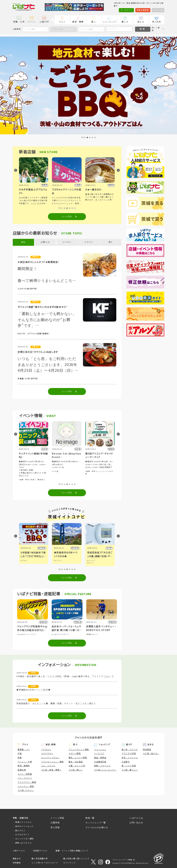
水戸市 (109, 548)
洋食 (20, 753)
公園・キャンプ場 (77, 766)
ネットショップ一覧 (96, 823)
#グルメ (24, 560)
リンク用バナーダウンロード (45, 863)
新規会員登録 (143, 10)
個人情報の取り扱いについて (76, 859)
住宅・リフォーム (130, 758)
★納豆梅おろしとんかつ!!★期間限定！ (38, 262)
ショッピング (109, 22)
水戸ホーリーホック (24, 826)
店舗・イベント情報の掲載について (72, 851)
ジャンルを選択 (87, 29)
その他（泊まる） (151, 753)
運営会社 (17, 859)
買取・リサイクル (102, 766)
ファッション (100, 750)
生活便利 (126, 762)
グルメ (62, 22)
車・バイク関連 (129, 766)
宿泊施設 (147, 750)
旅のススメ (20, 831)
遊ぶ (94, 22)
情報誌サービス (40, 851)
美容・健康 (78, 22)
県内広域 (42, 548)
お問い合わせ (136, 823)
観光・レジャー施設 (78, 758)
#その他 (56, 471)
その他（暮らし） (130, 770)
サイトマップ (69, 863)
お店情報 (55, 823)
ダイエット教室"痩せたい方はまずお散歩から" (43, 307)
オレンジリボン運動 (24, 839)
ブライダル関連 (129, 753)
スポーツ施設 (75, 753)
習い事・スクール (130, 750)
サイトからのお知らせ (97, 827)
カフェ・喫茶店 (25, 774)
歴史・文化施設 (76, 762)
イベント (32, 22)
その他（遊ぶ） (76, 770)
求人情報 (156, 22)
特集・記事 (19, 22)
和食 (20, 758)
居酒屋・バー (24, 750)
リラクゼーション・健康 (52, 762)
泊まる (141, 22)
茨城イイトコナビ (23, 822)
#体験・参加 (24, 480)
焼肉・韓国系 (24, 766)
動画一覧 (90, 818)
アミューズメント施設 (79, 750)
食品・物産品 (100, 758)
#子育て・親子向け (38, 480)
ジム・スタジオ (48, 766)
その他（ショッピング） (105, 770)
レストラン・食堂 (26, 786)
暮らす (125, 22)
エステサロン (47, 753)
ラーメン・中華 (25, 762)
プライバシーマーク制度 (122, 860)
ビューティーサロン (50, 758)
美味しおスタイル (23, 843)
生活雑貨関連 (100, 762)
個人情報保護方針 (40, 859)
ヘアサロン (46, 750)
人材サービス (19, 851)
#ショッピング (102, 471)
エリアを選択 (30, 29)
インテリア (99, 753)
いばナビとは (136, 818)
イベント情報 (57, 818)
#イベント (58, 560)
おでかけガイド (22, 835)
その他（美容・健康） (51, 770)
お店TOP (44, 22)
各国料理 (22, 770)
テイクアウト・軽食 (27, 782)
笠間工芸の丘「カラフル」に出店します (38, 352)
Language (158, 10)
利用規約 (17, 863)
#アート (91, 563)
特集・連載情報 (21, 818)
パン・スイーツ (25, 778)
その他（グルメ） (26, 790)
